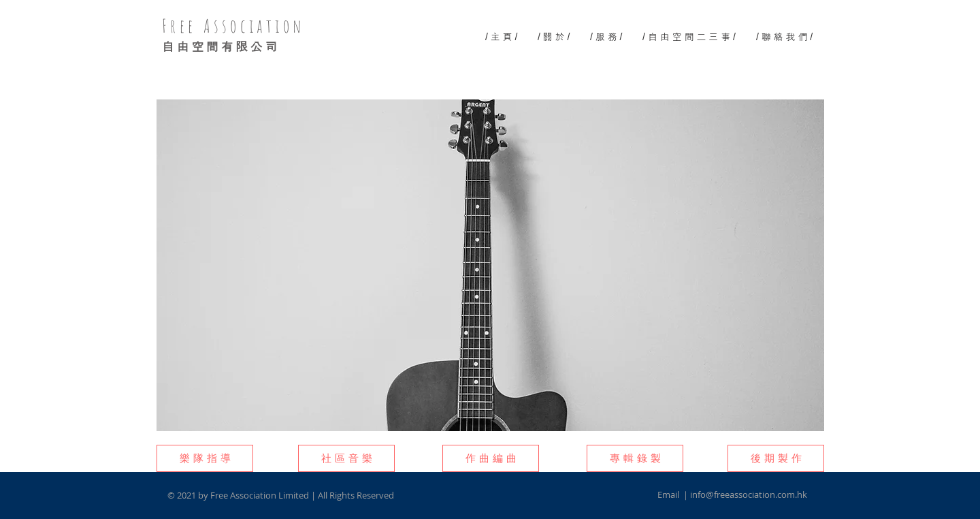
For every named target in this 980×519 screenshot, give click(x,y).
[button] (205, 458)
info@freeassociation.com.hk (749, 494)
